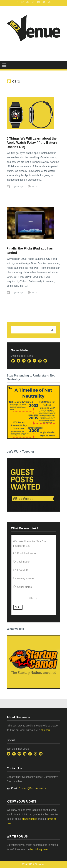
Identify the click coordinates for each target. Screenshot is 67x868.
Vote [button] (18, 607)
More (35, 187)
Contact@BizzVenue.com (33, 788)
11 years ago (17, 187)
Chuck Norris (25, 587)
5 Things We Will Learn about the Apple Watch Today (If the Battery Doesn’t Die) (32, 143)
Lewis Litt (23, 570)
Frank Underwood (27, 553)
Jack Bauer (24, 562)
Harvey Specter (26, 578)
